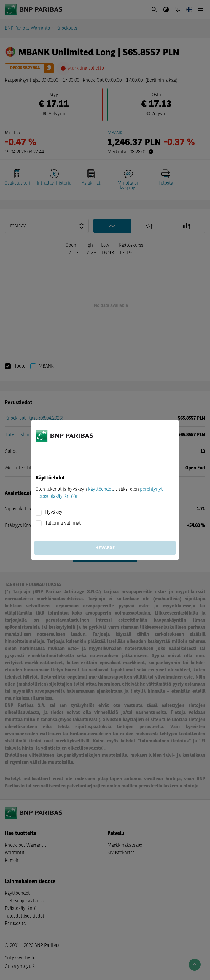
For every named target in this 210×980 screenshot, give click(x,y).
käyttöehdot (101, 490)
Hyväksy (54, 513)
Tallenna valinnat (63, 523)
